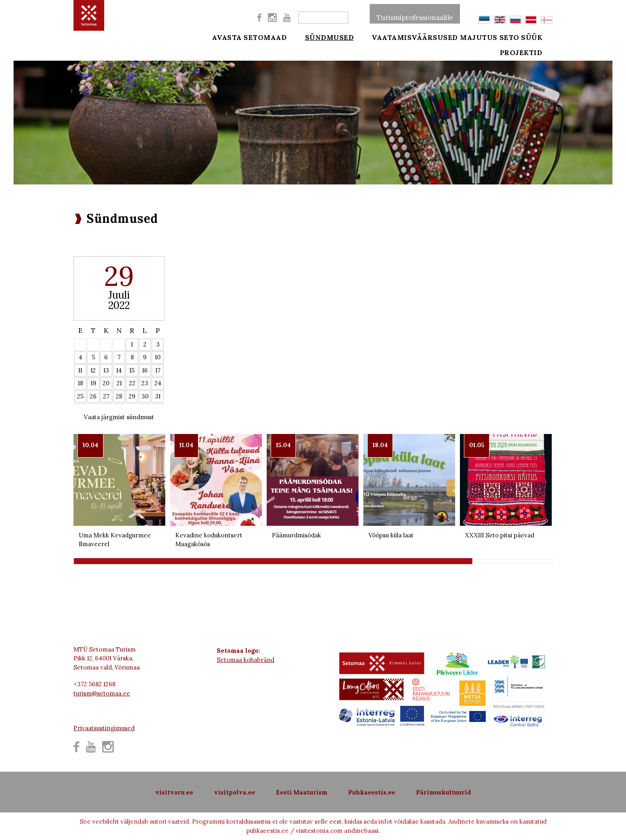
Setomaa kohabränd (246, 660)
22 (132, 383)
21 (119, 383)
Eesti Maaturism (302, 792)
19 (93, 383)
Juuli (119, 295)
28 (119, 396)
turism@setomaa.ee (102, 693)
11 (80, 370)
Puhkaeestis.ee (372, 792)
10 (158, 357)
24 (158, 383)
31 (158, 396)
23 (145, 383)
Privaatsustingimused (104, 728)
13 (106, 370)
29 (132, 396)
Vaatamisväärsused (404, 37)
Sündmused (324, 37)
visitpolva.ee (235, 792)
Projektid (532, 57)
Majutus (479, 37)
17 (158, 370)
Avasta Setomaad (250, 37)
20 (106, 383)
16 (145, 370)
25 (80, 396)
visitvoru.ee (174, 792)
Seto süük (532, 37)
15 (132, 370)
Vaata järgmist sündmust (119, 417)
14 (119, 370)
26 (93, 396)
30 (145, 396)
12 (93, 370)
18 (80, 383)
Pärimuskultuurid (444, 792)
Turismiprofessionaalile (415, 14)
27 (106, 396)
